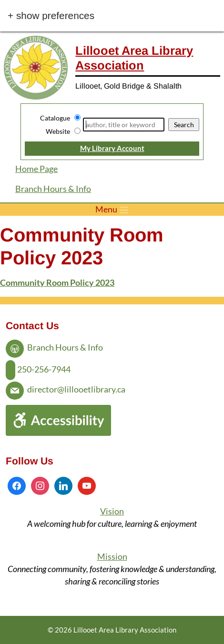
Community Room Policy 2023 (57, 283)
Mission (112, 557)
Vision (112, 511)
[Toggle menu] (112, 210)
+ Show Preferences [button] (51, 16)
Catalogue (55, 118)
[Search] (124, 125)
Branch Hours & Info (53, 189)
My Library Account (112, 148)
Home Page (36, 169)
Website (58, 131)
